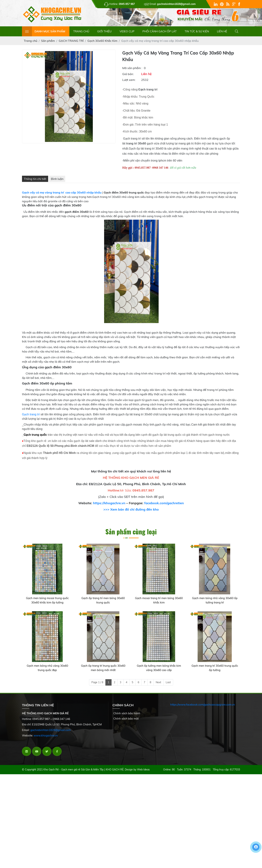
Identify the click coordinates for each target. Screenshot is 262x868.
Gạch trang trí (31, 417)
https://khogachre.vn (109, 506)
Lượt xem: (129, 83)
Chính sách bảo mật (126, 721)
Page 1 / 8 (97, 685)
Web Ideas (143, 772)
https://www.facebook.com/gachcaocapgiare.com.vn (203, 707)
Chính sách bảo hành (127, 716)
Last (168, 685)
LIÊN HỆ (222, 34)
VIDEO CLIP (127, 34)
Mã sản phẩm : (132, 71)
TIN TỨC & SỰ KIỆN (197, 34)
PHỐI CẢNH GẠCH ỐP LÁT (160, 34)
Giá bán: (128, 77)
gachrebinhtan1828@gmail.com (51, 733)
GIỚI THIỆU (104, 34)
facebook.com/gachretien (164, 506)
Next (158, 685)
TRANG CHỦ (81, 34)
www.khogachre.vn (46, 738)
